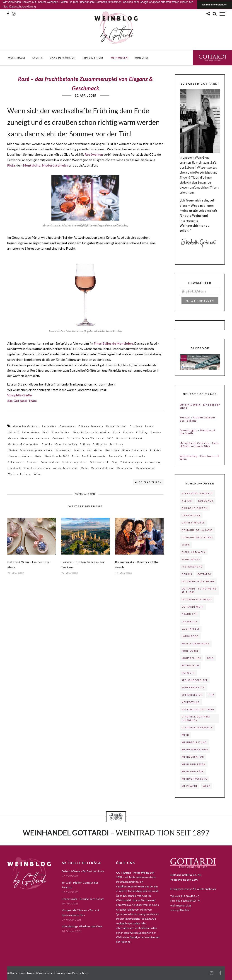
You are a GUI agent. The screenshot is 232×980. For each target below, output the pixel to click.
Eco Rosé (136, 426)
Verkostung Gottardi (198, 709)
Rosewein (115, 456)
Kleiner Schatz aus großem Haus (30, 450)
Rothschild (190, 665)
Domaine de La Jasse (197, 530)
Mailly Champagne (196, 644)
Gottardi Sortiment (129, 438)
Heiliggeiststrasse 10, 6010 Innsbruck (193, 889)
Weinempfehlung (102, 468)
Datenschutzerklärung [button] (23, 7)
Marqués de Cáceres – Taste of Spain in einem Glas (200, 445)
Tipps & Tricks (93, 58)
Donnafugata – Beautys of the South (197, 432)
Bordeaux (206, 501)
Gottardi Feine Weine (212, 58)
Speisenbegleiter (75, 462)
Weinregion (125, 468)
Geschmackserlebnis (35, 438)
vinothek (14, 468)
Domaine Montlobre (197, 537)
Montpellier (191, 658)
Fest (46, 432)
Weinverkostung (20, 474)
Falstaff (14, 432)
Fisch (116, 432)
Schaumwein (16, 462)
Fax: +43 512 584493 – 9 (185, 901)
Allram (187, 501)
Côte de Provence (91, 426)
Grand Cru (190, 614)
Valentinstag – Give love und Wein (199, 457)
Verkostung (153, 462)
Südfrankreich (99, 462)
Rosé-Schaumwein (94, 456)
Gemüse (156, 432)
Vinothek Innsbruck (37, 468)
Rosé (75, 456)
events (38, 58)
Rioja (38, 456)
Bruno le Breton (195, 508)
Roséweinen (94, 154)
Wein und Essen (194, 764)
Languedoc (190, 636)
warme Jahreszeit (65, 468)
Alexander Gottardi (26, 426)
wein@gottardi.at (181, 905)
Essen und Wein (194, 552)
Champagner (68, 426)
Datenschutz (80, 973)
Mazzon (79, 450)
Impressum (64, 973)
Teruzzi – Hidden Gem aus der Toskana (198, 419)
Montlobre (112, 450)
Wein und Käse (193, 772)
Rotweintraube (135, 456)
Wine (37, 474)
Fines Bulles (61, 432)
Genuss (13, 438)
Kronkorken (63, 450)
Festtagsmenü (192, 567)
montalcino (94, 450)
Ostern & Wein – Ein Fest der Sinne (200, 406)
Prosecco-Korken (20, 456)
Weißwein (190, 786)
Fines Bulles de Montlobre (113, 343)
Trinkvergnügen (131, 462)
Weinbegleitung (194, 742)
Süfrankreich (192, 695)
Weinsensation (146, 468)
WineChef (142, 58)
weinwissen (119, 58)
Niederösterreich (55, 165)
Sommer (33, 462)
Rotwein (188, 673)
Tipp (115, 462)
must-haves (17, 58)
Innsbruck (117, 444)
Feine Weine (31, 432)
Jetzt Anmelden (200, 301)
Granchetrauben (66, 444)
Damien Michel (117, 426)
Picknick (156, 450)
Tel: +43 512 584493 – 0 (185, 896)
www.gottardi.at (180, 910)
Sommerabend (50, 462)
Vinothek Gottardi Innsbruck (196, 718)
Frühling (142, 432)
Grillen (85, 444)
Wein (84, 468)
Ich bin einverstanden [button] (215, 5)
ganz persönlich (63, 58)
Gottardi (58, 438)
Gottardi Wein (193, 607)
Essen (149, 426)
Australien (49, 426)
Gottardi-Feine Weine (24, 444)
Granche (47, 444)
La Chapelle (191, 629)
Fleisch (128, 432)
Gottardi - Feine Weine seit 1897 (90, 438)
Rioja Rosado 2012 (57, 456)
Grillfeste (100, 444)
